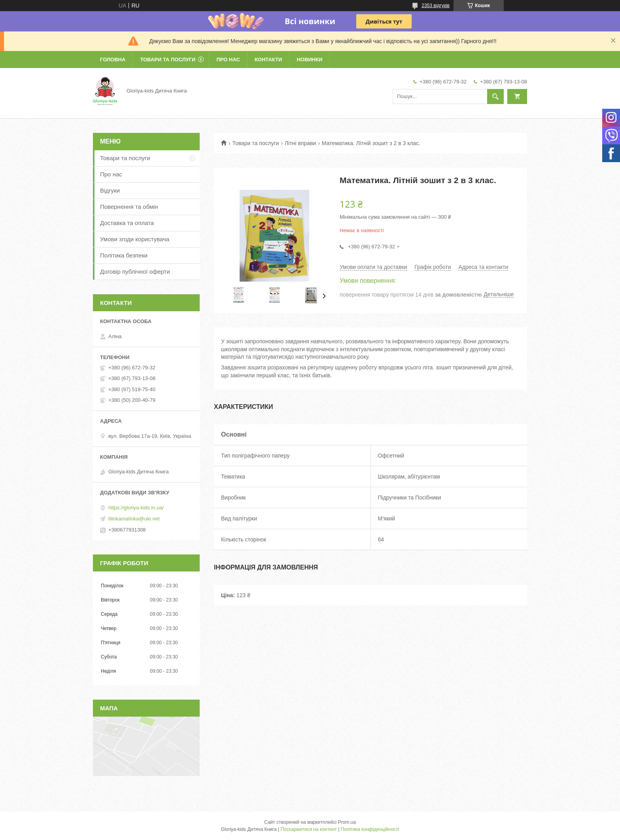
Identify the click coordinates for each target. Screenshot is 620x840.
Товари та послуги (168, 60)
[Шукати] (495, 96)
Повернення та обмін (129, 207)
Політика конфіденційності (370, 829)
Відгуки (110, 190)
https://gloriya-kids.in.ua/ (136, 508)
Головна (113, 60)
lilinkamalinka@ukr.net (134, 519)
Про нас (228, 60)
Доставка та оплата (127, 223)
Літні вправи (300, 143)
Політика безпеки (124, 255)
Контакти (268, 60)
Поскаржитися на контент (308, 829)
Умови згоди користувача (135, 239)
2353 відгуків (436, 6)
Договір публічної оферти (135, 271)
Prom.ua (347, 822)
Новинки (309, 60)
